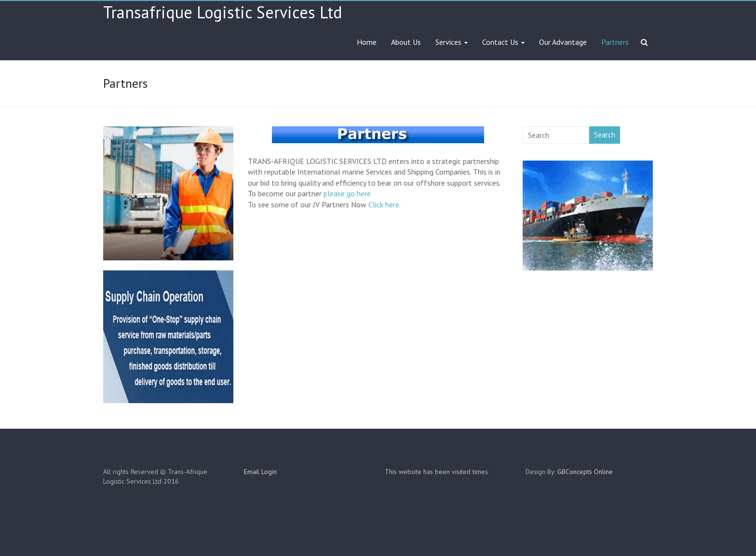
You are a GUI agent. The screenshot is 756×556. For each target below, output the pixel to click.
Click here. (385, 204)
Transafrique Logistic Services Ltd (223, 12)
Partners (615, 42)
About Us (406, 42)
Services (448, 42)
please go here (347, 193)
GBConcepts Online (585, 472)
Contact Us (500, 42)
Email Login (260, 472)
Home (367, 42)
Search (605, 135)
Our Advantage (563, 42)
